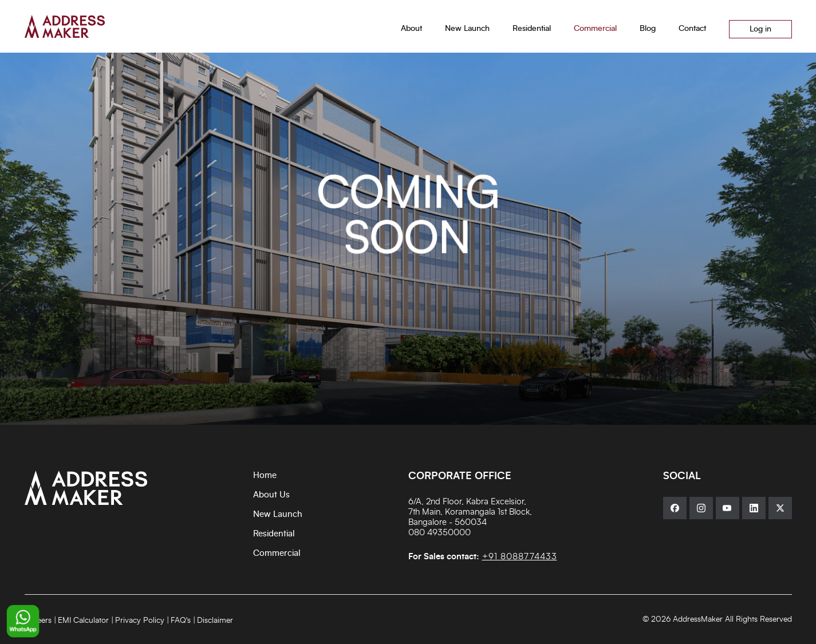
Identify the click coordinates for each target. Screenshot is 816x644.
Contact (692, 29)
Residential (274, 534)
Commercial (277, 553)
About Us (271, 495)
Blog (648, 29)
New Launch (278, 514)
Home (265, 475)
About (411, 29)
